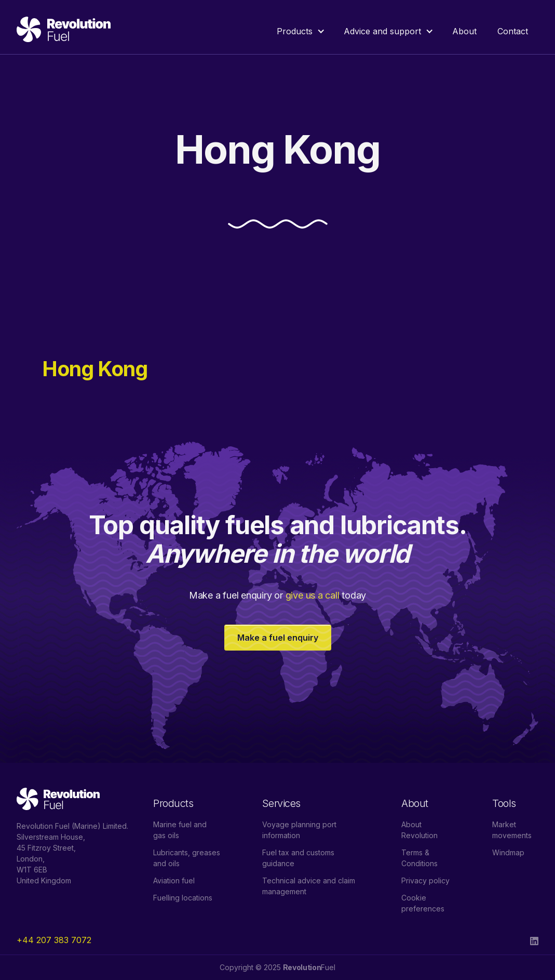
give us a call (313, 595)
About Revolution (419, 830)
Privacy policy (425, 880)
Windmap (508, 852)
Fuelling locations (183, 898)
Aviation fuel (174, 880)
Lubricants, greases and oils (187, 858)
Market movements (512, 830)
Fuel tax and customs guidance (298, 858)
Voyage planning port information (299, 830)
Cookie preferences (423, 903)
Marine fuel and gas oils (180, 830)
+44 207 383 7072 (54, 940)
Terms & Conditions (419, 858)
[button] (300, 31)
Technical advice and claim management (309, 886)
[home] (64, 31)
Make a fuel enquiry (278, 638)
